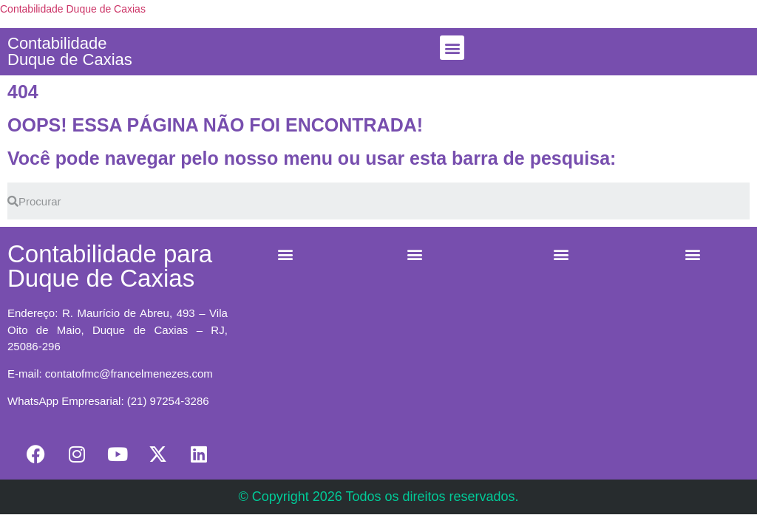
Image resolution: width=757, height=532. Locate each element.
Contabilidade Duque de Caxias (73, 9)
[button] (452, 48)
